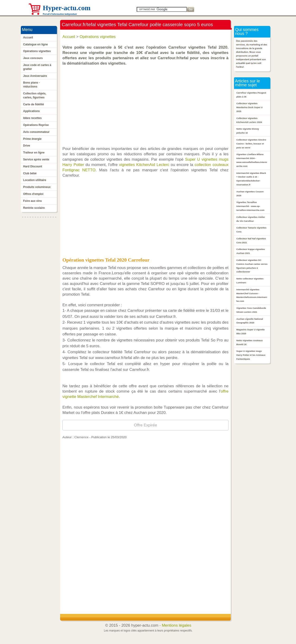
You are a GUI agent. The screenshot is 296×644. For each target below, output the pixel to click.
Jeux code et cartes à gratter (37, 67)
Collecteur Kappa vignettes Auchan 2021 (251, 251)
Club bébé (30, 173)
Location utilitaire (35, 180)
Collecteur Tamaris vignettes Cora (251, 230)
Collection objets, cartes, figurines (35, 95)
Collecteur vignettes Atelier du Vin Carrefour (251, 219)
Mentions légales (177, 625)
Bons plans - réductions (31, 85)
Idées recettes (32, 118)
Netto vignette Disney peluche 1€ (248, 131)
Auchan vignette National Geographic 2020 (250, 321)
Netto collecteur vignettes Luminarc (250, 281)
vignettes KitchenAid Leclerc (144, 165)
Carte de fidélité (34, 104)
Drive (27, 146)
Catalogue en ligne (35, 44)
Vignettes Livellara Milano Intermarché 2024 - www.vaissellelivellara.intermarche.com (252, 160)
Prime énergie (32, 139)
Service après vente (36, 159)
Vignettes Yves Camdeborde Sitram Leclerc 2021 (251, 310)
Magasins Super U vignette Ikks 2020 (251, 331)
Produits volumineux (37, 187)
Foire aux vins (32, 201)
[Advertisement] (147, 104)
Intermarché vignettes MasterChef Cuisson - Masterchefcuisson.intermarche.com (252, 295)
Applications (31, 111)
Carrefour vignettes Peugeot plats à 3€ (251, 95)
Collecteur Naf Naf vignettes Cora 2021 (251, 241)
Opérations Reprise (36, 125)
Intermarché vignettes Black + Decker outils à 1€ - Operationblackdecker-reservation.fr (251, 179)
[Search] (162, 9)
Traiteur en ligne (34, 153)
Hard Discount (33, 166)
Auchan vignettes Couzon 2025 (250, 194)
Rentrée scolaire (34, 208)
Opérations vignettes (37, 51)
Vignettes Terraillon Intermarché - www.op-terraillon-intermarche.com (250, 206)
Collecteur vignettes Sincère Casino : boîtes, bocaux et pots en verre (251, 144)
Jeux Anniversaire (35, 76)
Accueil (28, 38)
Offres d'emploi (33, 194)
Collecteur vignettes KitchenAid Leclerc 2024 (249, 120)
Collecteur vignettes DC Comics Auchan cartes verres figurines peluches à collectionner (252, 266)
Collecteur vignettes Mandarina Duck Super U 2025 (250, 107)
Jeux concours (33, 58)
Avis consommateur (36, 132)
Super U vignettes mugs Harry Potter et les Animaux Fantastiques (251, 355)
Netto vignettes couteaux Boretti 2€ (250, 342)
